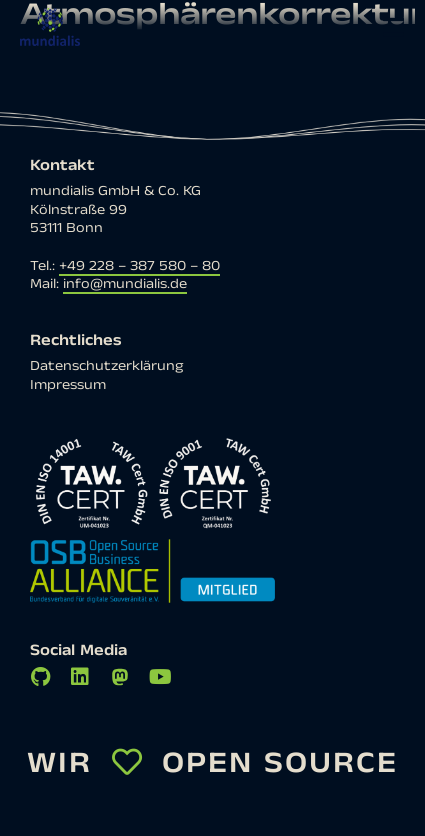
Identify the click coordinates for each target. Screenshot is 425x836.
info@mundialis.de (125, 284)
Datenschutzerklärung (106, 366)
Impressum (68, 385)
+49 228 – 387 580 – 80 (139, 266)
